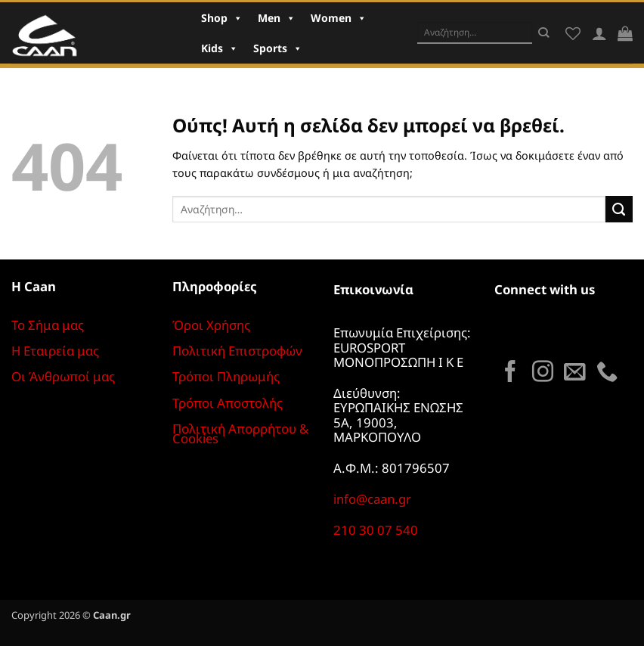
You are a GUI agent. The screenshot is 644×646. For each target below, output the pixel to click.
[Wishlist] (573, 33)
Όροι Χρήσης (211, 325)
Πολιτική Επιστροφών (237, 351)
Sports (278, 48)
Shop (222, 18)
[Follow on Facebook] (510, 373)
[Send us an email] (574, 373)
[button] (625, 33)
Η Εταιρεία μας (55, 351)
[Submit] (544, 33)
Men (277, 18)
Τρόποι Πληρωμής (226, 376)
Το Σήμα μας (48, 325)
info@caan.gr (372, 499)
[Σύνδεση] (599, 33)
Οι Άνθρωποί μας (63, 376)
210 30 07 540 (376, 530)
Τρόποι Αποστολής (228, 403)
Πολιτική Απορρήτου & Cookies (240, 433)
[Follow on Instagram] (543, 373)
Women (339, 18)
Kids (220, 48)
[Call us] (607, 373)
